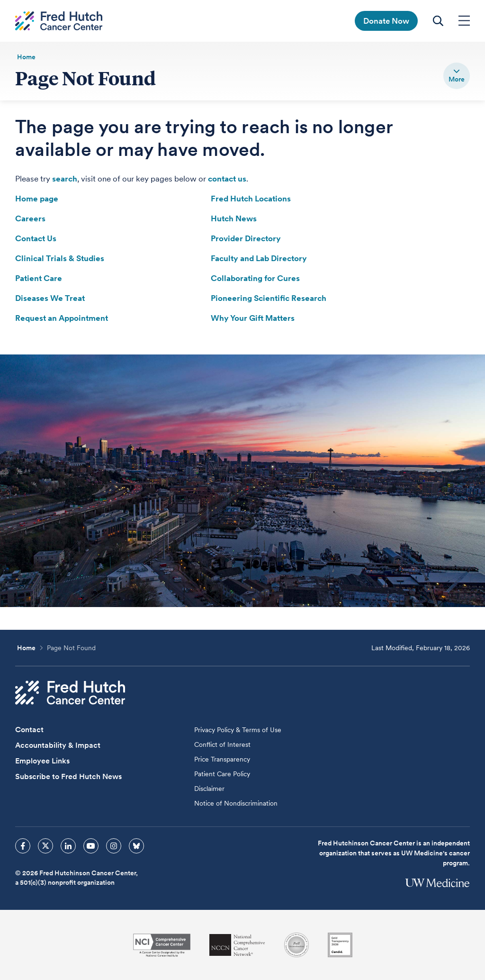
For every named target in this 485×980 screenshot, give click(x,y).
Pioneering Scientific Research (269, 298)
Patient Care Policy (222, 774)
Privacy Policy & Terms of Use (238, 730)
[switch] (457, 76)
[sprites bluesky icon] (136, 846)
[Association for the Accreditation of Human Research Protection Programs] (296, 945)
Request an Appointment (62, 318)
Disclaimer (209, 789)
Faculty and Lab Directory (259, 258)
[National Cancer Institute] (162, 945)
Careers (30, 218)
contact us (227, 179)
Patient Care (39, 278)
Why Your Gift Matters (253, 318)
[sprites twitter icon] (45, 846)
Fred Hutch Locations (251, 199)
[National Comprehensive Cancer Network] (237, 945)
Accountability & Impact (58, 745)
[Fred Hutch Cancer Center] (70, 693)
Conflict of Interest (222, 744)
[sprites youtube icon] (91, 846)
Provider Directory (246, 238)
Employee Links (42, 761)
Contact (29, 730)
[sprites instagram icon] (114, 846)
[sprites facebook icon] (23, 846)
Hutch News (234, 218)
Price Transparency (222, 759)
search (65, 179)
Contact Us (36, 238)
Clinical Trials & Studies (60, 258)
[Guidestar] (340, 945)
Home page (37, 199)
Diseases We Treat (50, 298)
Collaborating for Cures (255, 278)
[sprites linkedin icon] (68, 846)
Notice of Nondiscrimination (236, 803)
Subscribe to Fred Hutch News (68, 776)
